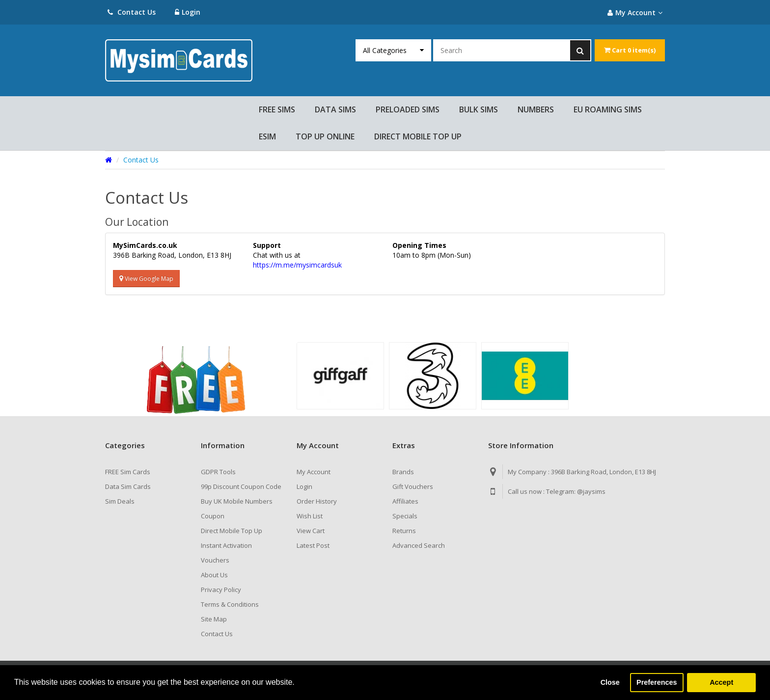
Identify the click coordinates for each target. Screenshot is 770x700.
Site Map (214, 619)
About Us (214, 575)
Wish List (310, 516)
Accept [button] (721, 682)
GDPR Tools (218, 472)
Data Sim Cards (128, 486)
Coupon (213, 516)
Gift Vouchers (413, 486)
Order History (317, 501)
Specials (405, 516)
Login (188, 12)
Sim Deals (120, 501)
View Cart (311, 531)
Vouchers (215, 560)
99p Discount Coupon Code (241, 486)
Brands (403, 472)
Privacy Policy (221, 590)
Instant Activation (226, 545)
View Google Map (146, 279)
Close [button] (610, 682)
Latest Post (313, 545)
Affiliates (405, 501)
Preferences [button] (657, 682)
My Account (314, 472)
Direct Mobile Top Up (232, 531)
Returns (404, 531)
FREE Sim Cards (128, 472)
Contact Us (132, 12)
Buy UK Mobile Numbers (237, 501)
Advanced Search (419, 545)
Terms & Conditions (230, 604)
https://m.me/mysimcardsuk (297, 265)
